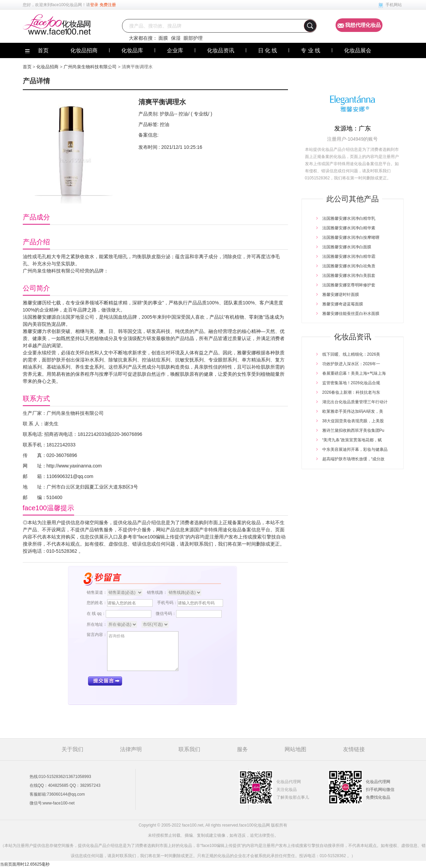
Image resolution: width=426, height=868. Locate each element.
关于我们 (72, 749)
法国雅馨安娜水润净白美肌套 (349, 276)
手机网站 (394, 5)
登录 (94, 5)
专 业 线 (311, 50)
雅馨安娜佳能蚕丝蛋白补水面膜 (351, 314)
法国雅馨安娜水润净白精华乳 (349, 218)
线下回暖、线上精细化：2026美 (351, 354)
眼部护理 (193, 38)
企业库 (175, 50)
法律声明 (131, 749)
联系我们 (189, 749)
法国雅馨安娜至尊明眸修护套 (349, 285)
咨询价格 (143, 651)
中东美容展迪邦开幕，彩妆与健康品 (355, 449)
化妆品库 (132, 50)
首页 (27, 67)
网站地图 (295, 749)
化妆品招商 (84, 50)
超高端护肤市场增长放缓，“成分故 (354, 459)
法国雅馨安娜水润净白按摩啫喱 (351, 237)
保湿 (176, 38)
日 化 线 (268, 50)
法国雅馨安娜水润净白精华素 (349, 228)
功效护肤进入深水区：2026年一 (351, 364)
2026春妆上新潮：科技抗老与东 (351, 392)
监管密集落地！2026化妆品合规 (351, 383)
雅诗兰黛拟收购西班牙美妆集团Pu (353, 430)
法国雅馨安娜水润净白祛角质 (349, 266)
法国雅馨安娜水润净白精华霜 (349, 256)
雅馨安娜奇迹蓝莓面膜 (343, 304)
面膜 (163, 38)
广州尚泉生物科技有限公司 (90, 67)
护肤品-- (168, 114)
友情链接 (354, 749)
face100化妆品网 (67, 5)
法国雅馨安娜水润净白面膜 (347, 247)
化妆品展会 (358, 50)
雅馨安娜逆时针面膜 (341, 295)
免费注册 (108, 5)
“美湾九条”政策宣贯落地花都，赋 (352, 440)
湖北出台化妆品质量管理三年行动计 (355, 402)
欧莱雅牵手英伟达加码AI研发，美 (353, 411)
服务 (242, 749)
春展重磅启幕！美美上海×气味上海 (354, 373)
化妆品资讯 (221, 50)
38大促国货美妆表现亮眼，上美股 (353, 421)
